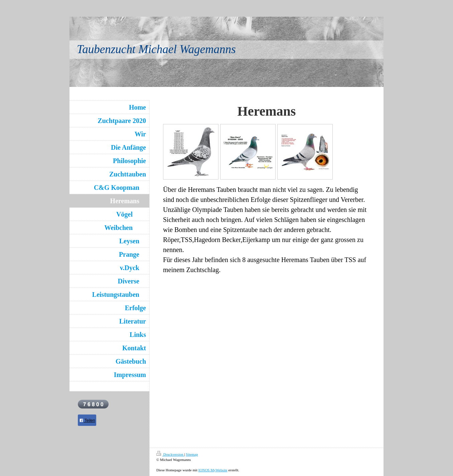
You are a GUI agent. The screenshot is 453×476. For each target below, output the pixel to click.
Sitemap (192, 454)
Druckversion (170, 454)
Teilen (87, 421)
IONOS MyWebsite (213, 470)
